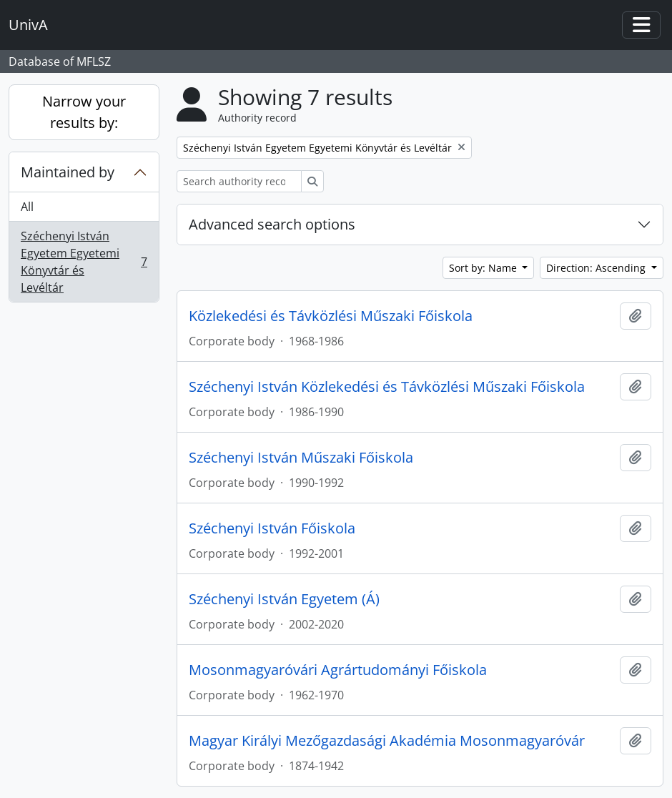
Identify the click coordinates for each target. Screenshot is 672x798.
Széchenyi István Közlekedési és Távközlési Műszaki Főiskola (387, 387)
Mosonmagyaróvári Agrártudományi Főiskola (338, 670)
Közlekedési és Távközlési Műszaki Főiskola (331, 316)
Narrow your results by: (84, 112)
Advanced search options (272, 224)
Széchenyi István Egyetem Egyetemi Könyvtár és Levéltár (84, 262)
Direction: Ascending (597, 268)
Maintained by (68, 172)
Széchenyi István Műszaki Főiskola (301, 458)
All (27, 207)
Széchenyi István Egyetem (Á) (284, 599)
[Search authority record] (239, 181)
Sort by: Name (484, 268)
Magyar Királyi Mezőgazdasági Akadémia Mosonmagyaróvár (387, 741)
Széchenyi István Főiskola (272, 528)
